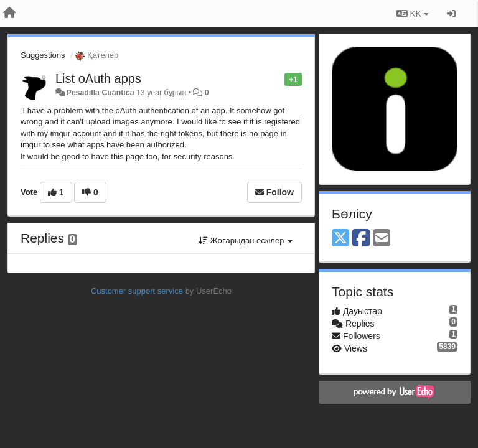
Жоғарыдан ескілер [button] (246, 240)
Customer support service (137, 291)
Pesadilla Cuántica (100, 93)
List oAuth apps (98, 78)
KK (413, 14)
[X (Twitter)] (340, 239)
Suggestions (43, 55)
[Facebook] (361, 239)
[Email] (382, 239)
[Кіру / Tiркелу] (451, 14)
